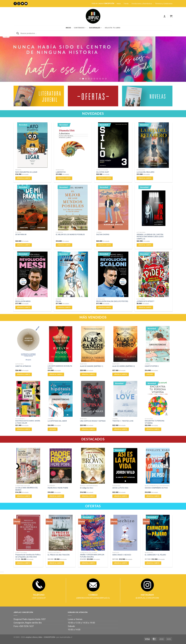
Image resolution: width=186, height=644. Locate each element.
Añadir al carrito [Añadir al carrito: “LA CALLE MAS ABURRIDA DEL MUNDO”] (24, 496)
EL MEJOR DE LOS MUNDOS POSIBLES (70, 234)
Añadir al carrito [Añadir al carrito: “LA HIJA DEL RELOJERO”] (145, 178)
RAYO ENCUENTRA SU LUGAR (26, 172)
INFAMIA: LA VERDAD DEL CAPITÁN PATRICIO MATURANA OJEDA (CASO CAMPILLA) (150, 237)
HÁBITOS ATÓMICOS (23, 366)
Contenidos (80, 28)
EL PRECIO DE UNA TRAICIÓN (59, 555)
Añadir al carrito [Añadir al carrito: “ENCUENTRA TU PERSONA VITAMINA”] (153, 429)
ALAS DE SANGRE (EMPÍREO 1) (92, 366)
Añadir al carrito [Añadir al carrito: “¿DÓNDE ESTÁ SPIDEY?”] (145, 307)
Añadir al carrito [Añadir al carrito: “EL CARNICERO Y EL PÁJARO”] (153, 563)
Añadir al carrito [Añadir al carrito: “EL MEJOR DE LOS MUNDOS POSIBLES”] (64, 245)
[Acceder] (165, 16)
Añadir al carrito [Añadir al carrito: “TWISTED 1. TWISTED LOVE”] (121, 429)
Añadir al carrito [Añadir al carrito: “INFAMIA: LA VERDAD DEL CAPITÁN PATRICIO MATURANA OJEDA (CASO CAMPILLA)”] (145, 245)
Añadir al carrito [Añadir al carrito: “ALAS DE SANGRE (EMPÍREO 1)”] (88, 374)
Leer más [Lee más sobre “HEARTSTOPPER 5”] (150, 374)
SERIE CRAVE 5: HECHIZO (122, 555)
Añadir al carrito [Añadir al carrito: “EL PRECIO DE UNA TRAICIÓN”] (56, 563)
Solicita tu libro (113, 28)
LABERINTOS (61, 172)
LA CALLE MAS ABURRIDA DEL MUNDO (27, 489)
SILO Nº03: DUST (103, 172)
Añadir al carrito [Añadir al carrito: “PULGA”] (64, 307)
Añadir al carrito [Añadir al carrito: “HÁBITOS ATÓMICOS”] (24, 374)
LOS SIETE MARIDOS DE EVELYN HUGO (60, 367)
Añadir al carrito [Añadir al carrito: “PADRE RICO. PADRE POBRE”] (56, 496)
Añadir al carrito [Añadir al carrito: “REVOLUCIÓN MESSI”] (24, 307)
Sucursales (95, 28)
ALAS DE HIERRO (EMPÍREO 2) (124, 366)
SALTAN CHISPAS (103, 234)
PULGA (58, 301)
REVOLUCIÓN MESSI (23, 301)
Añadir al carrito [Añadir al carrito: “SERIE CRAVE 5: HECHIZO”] (121, 563)
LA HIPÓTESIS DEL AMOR (57, 421)
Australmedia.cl (66, 637)
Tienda (126, 4)
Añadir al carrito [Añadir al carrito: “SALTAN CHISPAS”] (104, 245)
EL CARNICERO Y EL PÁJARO (155, 555)
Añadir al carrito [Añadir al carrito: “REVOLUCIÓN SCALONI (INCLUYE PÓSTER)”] (104, 307)
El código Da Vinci (87, 488)
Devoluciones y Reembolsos (142, 4)
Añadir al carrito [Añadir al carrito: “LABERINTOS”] (64, 178)
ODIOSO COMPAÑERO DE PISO (156, 488)
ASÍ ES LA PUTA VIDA (120, 488)
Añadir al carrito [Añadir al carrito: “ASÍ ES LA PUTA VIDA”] (121, 496)
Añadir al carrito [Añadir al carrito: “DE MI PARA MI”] (24, 245)
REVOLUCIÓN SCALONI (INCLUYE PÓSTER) (112, 301)
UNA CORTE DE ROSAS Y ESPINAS (93, 421)
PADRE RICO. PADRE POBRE (58, 488)
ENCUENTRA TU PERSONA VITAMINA (155, 422)
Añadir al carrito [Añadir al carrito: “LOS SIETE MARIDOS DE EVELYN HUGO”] (56, 374)
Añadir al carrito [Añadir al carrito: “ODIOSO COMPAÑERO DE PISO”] (153, 496)
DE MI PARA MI (21, 234)
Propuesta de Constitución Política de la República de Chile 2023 (28, 556)
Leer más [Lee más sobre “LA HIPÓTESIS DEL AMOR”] (53, 429)
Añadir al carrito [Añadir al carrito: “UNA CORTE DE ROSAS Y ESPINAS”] (88, 429)
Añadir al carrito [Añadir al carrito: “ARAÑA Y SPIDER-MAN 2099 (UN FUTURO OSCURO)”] (88, 563)
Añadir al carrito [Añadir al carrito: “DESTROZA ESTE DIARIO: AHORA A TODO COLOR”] (24, 429)
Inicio (119, 4)
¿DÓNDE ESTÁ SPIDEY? (145, 301)
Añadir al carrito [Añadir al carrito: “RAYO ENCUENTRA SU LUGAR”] (24, 178)
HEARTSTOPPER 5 (152, 366)
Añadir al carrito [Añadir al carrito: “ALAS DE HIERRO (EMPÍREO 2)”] (121, 374)
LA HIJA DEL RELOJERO (146, 172)
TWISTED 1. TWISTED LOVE (123, 421)
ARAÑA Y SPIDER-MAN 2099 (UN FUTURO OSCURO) (92, 556)
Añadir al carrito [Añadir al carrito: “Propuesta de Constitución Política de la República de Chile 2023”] (24, 563)
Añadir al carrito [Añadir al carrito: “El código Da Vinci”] (88, 496)
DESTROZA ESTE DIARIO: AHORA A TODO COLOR (28, 422)
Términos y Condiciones (164, 4)
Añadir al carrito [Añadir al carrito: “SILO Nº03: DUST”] (104, 178)
